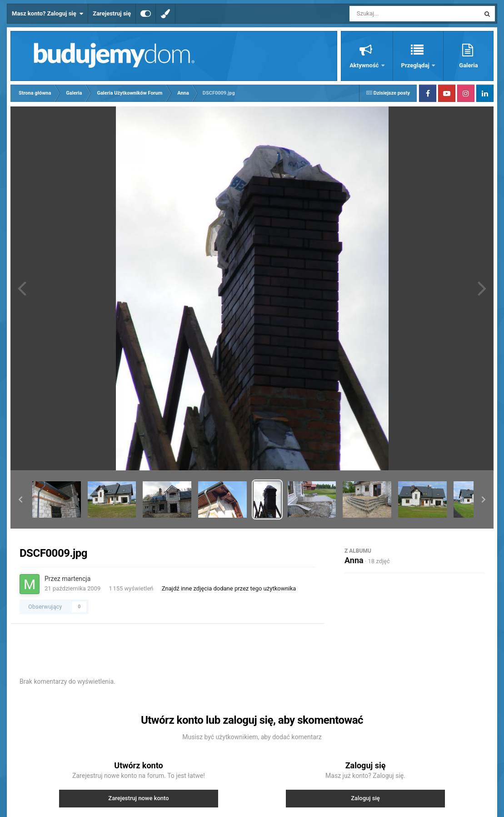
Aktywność (365, 65)
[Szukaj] (394, 14)
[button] (20, 499)
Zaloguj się (365, 798)
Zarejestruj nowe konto (138, 798)
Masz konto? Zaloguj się (47, 14)
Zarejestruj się (112, 13)
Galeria (468, 65)
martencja (76, 579)
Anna (354, 560)
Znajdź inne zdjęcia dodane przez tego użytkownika (229, 588)
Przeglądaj (416, 65)
